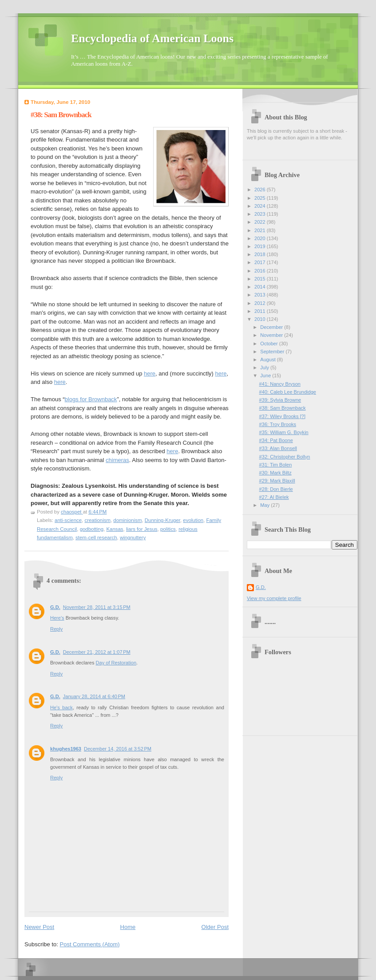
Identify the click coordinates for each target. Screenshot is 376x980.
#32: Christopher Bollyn (285, 457)
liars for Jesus (142, 529)
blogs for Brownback (91, 399)
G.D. (55, 607)
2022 (261, 222)
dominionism (127, 520)
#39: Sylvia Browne (280, 400)
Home (128, 927)
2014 (261, 287)
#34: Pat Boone (276, 440)
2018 (261, 254)
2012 (261, 303)
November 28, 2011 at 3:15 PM (97, 607)
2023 (261, 214)
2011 (261, 311)
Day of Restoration (116, 663)
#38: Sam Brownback (283, 408)
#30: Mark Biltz (275, 473)
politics (168, 529)
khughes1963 (66, 749)
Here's (57, 618)
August (268, 360)
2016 (261, 271)
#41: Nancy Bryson (280, 384)
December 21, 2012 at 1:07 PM (97, 652)
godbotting (92, 529)
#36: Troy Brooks (278, 424)
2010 (261, 319)
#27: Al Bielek (274, 497)
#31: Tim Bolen (276, 465)
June (266, 375)
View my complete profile (274, 598)
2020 (261, 238)
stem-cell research (96, 537)
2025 (261, 198)
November (272, 335)
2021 (261, 230)
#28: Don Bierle (276, 489)
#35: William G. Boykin (284, 432)
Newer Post (39, 927)
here (150, 373)
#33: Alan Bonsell (278, 448)
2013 (261, 295)
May (265, 505)
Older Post (215, 927)
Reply (56, 629)
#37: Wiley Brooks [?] (282, 416)
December (272, 327)
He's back (61, 707)
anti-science (68, 520)
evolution (193, 520)
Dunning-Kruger (162, 520)
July (265, 367)
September (273, 352)
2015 (261, 279)
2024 (261, 206)
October (269, 344)
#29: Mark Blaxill (277, 481)
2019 (261, 246)
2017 (261, 262)
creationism (97, 520)
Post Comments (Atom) (90, 944)
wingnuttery (133, 537)
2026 (261, 190)
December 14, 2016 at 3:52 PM (118, 749)
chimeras (117, 460)
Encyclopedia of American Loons (152, 38)
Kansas (115, 529)
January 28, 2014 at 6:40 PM (94, 696)
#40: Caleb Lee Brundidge (288, 392)
